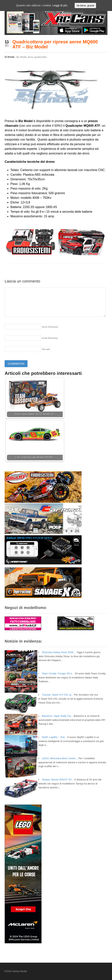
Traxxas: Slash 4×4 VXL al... (57, 695)
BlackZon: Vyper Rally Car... (57, 716)
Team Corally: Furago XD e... (58, 673)
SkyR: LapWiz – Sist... (54, 737)
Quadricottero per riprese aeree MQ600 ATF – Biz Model (55, 44)
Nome (50, 327)
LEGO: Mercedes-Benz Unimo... (60, 758)
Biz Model (21, 57)
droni (30, 57)
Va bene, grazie (85, 5)
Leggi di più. (60, 5)
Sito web (46, 349)
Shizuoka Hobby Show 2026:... (59, 652)
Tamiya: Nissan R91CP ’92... (58, 780)
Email (50, 338)
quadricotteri (41, 57)
